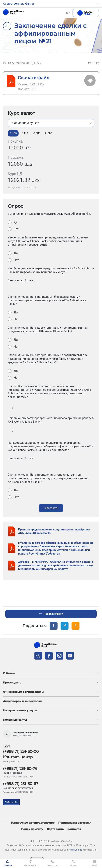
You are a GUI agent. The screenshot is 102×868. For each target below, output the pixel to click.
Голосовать (51, 508)
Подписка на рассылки (75, 823)
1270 (7, 746)
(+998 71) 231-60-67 (21, 784)
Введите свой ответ (21, 280)
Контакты (74, 829)
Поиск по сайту (32, 829)
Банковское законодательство (33, 823)
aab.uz (14, 12)
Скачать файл (34, 78)
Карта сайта (55, 829)
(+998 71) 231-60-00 (21, 751)
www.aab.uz (76, 850)
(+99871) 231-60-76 (20, 769)
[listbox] (51, 123)
